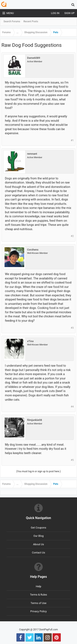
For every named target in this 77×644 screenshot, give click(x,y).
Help (38, 586)
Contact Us (39, 553)
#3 (72, 328)
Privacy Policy (38, 611)
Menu (8, 13)
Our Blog (39, 536)
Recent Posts (31, 21)
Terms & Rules (38, 595)
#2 (72, 236)
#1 (72, 140)
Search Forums (12, 21)
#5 (72, 460)
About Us (38, 544)
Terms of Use (38, 603)
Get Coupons (38, 528)
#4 (72, 407)
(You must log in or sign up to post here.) (38, 471)
